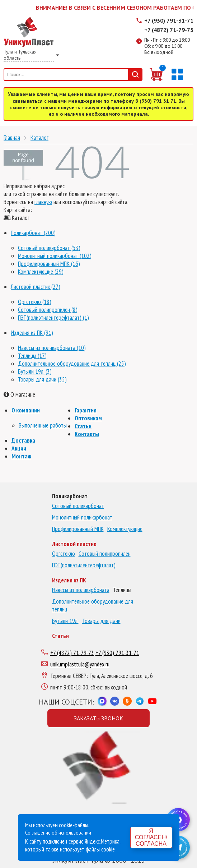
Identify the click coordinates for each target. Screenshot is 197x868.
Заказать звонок (98, 718)
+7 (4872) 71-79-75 (169, 30)
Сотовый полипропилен (105, 554)
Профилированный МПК (78, 529)
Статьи (83, 426)
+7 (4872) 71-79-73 (72, 653)
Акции (19, 448)
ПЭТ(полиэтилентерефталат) (84, 565)
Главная (12, 137)
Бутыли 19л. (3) (35, 371)
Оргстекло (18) (35, 302)
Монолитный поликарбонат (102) (55, 256)
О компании (26, 410)
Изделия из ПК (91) (32, 333)
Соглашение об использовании (58, 832)
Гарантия (86, 410)
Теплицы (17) (32, 356)
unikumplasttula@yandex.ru (80, 664)
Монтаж (21, 456)
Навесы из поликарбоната (81, 590)
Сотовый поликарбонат (78, 506)
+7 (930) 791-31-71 (169, 20)
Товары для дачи (101, 621)
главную (43, 202)
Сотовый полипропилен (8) (48, 310)
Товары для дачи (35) (42, 379)
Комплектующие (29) (41, 272)
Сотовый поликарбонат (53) (49, 248)
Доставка (23, 440)
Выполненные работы (43, 425)
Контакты (87, 434)
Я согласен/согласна (151, 837)
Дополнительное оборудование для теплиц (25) (72, 364)
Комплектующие (125, 529)
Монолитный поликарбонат (82, 517)
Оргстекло (64, 554)
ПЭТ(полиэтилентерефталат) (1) (53, 318)
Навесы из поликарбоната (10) (52, 348)
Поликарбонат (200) (33, 233)
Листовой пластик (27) (36, 287)
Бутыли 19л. (65, 621)
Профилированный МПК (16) (49, 264)
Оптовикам (88, 418)
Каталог (39, 137)
